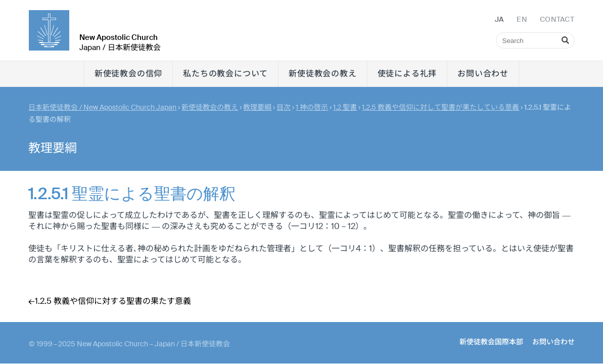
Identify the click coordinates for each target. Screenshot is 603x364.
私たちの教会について (225, 74)
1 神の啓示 (312, 107)
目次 (284, 107)
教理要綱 (257, 107)
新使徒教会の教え (322, 74)
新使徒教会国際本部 (491, 342)
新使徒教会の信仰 (128, 74)
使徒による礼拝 (407, 74)
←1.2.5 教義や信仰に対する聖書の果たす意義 (110, 301)
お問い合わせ (483, 74)
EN (522, 19)
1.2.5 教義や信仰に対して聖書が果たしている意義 (440, 107)
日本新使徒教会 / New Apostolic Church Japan (102, 107)
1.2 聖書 (345, 107)
